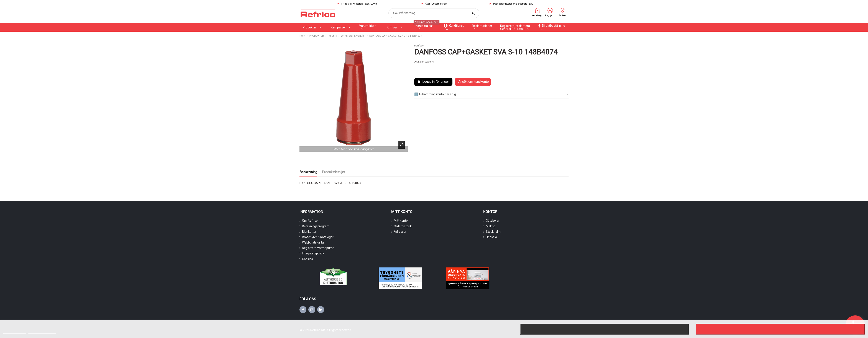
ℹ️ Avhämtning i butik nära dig (491, 94)
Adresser (400, 232)
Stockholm (493, 232)
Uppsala (491, 237)
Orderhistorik (403, 226)
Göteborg (492, 221)
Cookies (307, 259)
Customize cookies (42, 332)
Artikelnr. (419, 62)
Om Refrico (310, 221)
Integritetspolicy (313, 253)
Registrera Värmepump (318, 248)
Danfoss (419, 46)
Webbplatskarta (313, 242)
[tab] (491, 95)
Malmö (491, 226)
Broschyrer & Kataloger (318, 237)
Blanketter (309, 232)
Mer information (15, 332)
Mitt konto (401, 221)
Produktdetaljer (333, 172)
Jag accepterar (780, 329)
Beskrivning (308, 172)
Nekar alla (605, 329)
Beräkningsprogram (316, 226)
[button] (370, 27)
